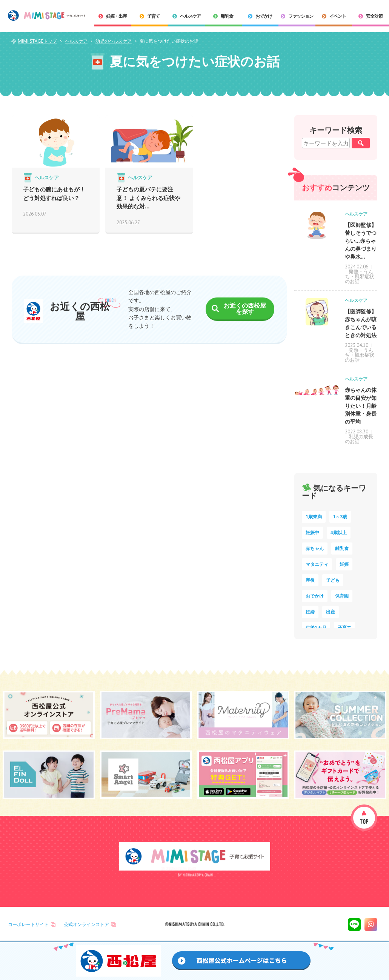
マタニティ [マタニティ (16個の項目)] (317, 564)
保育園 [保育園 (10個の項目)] (342, 596)
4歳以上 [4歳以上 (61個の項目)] (339, 532)
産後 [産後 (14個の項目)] (310, 580)
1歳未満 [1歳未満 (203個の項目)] (314, 517)
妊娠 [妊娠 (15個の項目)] (344, 564)
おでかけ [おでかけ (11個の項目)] (315, 596)
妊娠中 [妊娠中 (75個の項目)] (312, 532)
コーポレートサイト (28, 924)
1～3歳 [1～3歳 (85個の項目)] (340, 517)
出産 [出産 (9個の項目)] (331, 612)
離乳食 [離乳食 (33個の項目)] (342, 548)
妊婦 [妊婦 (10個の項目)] (310, 612)
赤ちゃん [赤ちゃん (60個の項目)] (315, 548)
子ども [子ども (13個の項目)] (333, 580)
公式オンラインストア (86, 924)
